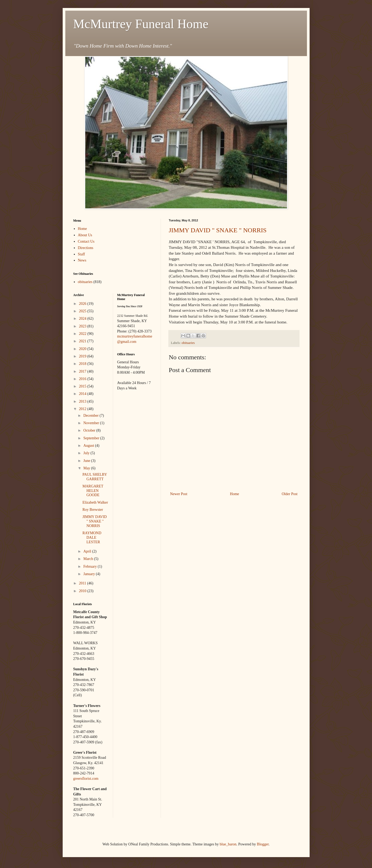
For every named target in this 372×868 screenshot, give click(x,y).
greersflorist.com (86, 779)
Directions (85, 248)
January (90, 574)
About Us (85, 235)
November (92, 423)
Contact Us (86, 241)
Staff (81, 254)
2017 (83, 371)
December (91, 416)
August (89, 446)
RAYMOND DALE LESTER (92, 538)
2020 (83, 349)
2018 (83, 364)
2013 (83, 401)
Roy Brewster (93, 510)
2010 (83, 591)
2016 (83, 379)
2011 (83, 583)
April (88, 551)
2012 (83, 409)
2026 (83, 304)
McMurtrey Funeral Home (141, 24)
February (91, 566)
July (87, 453)
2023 (83, 326)
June (87, 461)
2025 (83, 311)
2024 (83, 319)
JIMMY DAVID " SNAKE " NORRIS (218, 230)
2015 (83, 386)
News (82, 260)
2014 (83, 394)
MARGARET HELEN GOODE (93, 491)
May (87, 468)
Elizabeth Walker (95, 502)
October (90, 430)
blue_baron (228, 844)
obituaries (188, 343)
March (89, 559)
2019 (83, 356)
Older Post (290, 494)
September (92, 438)
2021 (83, 341)
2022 (83, 334)
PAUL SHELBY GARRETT (95, 477)
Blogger (263, 844)
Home (234, 494)
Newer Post (179, 494)
